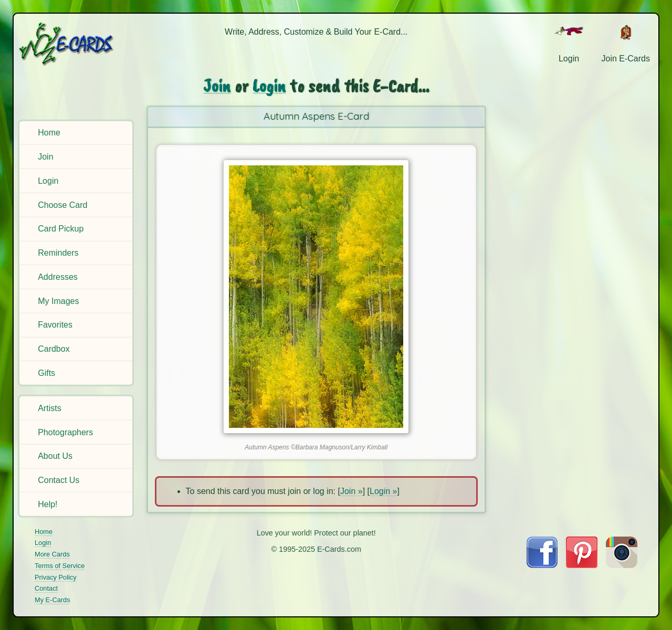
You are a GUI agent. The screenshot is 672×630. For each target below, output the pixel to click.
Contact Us (59, 480)
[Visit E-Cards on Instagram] (622, 565)
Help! (48, 504)
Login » (384, 491)
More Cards (52, 554)
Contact (46, 588)
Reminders (58, 253)
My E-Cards (52, 600)
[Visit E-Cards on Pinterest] (582, 565)
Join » (351, 491)
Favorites (55, 325)
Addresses (58, 277)
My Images (58, 301)
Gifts (46, 373)
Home (49, 133)
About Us (55, 456)
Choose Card (62, 204)
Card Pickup (61, 229)
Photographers (65, 432)
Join (45, 157)
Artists (49, 408)
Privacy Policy (56, 577)
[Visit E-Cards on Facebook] (542, 565)
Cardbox (54, 349)
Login (48, 181)
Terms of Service (60, 566)
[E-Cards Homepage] (77, 44)
